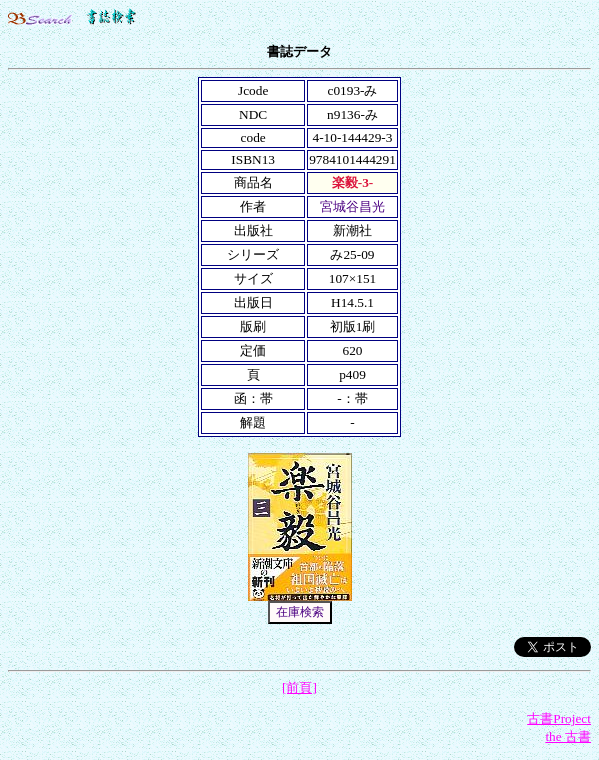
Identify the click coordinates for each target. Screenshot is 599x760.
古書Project (559, 718)
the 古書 (568, 736)
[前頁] (299, 687)
